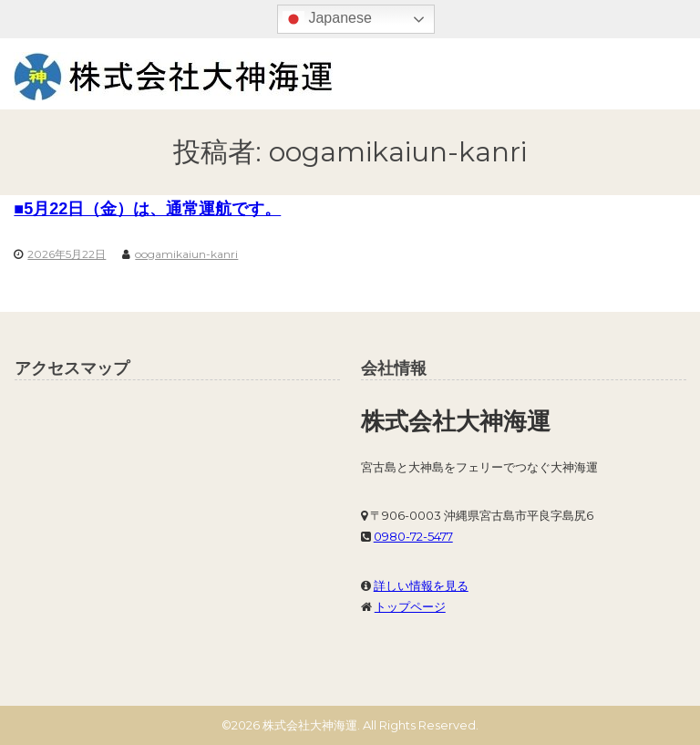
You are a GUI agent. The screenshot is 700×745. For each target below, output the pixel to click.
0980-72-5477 (413, 536)
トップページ (410, 606)
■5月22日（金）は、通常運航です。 (147, 209)
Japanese (327, 19)
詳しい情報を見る (421, 585)
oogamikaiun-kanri (186, 254)
